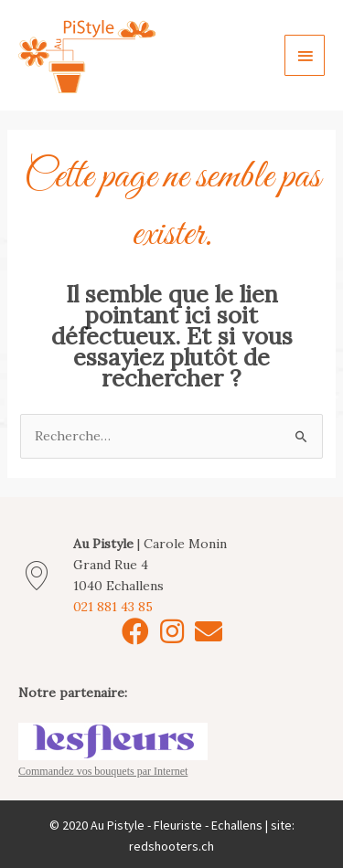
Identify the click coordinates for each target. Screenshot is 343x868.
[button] (135, 631)
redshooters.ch (171, 846)
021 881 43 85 (113, 607)
